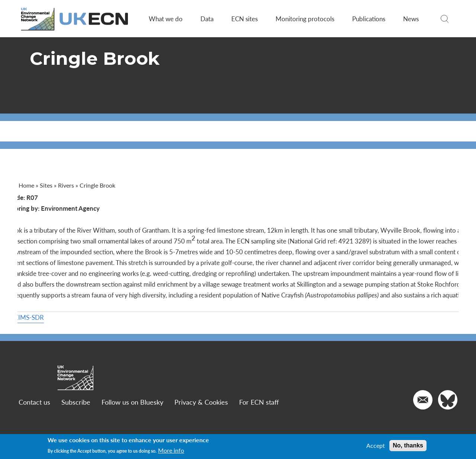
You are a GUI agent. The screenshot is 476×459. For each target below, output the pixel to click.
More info (171, 450)
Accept (376, 446)
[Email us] (421, 421)
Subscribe (78, 423)
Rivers (68, 185)
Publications (368, 19)
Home (28, 185)
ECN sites (244, 19)
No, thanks (408, 445)
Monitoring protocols (304, 19)
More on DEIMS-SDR (50, 339)
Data (206, 19)
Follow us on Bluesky (134, 423)
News (410, 19)
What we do (165, 19)
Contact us (36, 423)
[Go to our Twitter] (446, 421)
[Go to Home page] (77, 19)
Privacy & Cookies (203, 423)
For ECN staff (261, 423)
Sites (48, 185)
